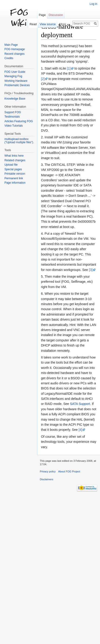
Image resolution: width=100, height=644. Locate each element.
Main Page (11, 45)
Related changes (15, 160)
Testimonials (12, 117)
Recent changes (14, 54)
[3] (91, 270)
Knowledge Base (15, 99)
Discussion (56, 15)
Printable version (15, 174)
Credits (9, 58)
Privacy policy (48, 471)
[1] (69, 68)
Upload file (11, 165)
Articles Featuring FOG (19, 121)
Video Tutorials (14, 126)
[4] (80, 430)
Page (42, 15)
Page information (15, 183)
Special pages (13, 169)
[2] (43, 79)
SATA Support (80, 404)
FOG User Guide (15, 72)
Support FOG (13, 112)
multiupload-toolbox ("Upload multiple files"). (19, 141)
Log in (93, 4)
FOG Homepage (15, 49)
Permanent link (14, 178)
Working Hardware (16, 81)
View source (48, 24)
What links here (14, 156)
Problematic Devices (17, 85)
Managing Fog (13, 76)
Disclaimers (47, 479)
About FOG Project (69, 471)
